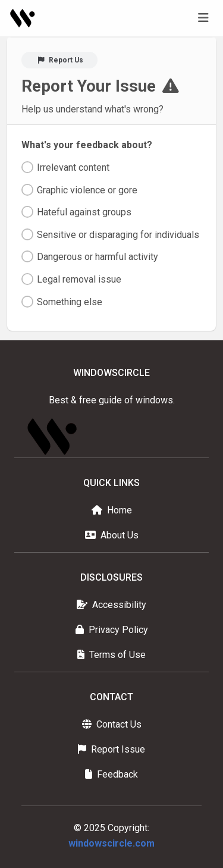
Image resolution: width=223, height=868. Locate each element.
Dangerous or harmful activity (98, 257)
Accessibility (111, 605)
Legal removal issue (79, 279)
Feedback (111, 774)
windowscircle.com (111, 843)
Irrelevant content (73, 167)
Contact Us (112, 724)
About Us (112, 535)
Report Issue (111, 749)
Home (112, 510)
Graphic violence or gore (87, 190)
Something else (70, 302)
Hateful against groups (84, 212)
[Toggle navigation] (203, 18)
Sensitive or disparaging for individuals (118, 235)
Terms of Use (111, 655)
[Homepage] (23, 18)
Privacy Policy (112, 630)
